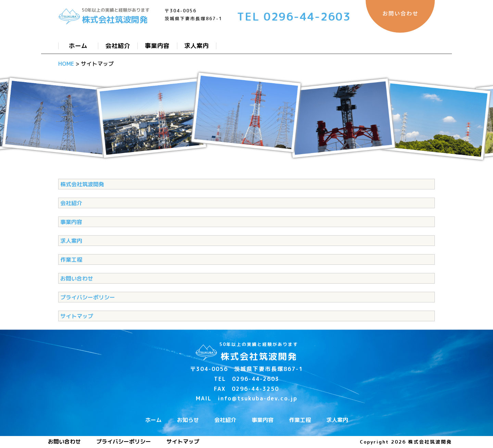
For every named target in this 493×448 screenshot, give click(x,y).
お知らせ (188, 420)
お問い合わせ (77, 278)
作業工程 (71, 260)
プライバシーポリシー (88, 297)
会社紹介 (71, 203)
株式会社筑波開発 (82, 184)
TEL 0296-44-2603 (294, 16)
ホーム (153, 420)
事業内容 (71, 222)
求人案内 (71, 241)
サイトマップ (77, 316)
